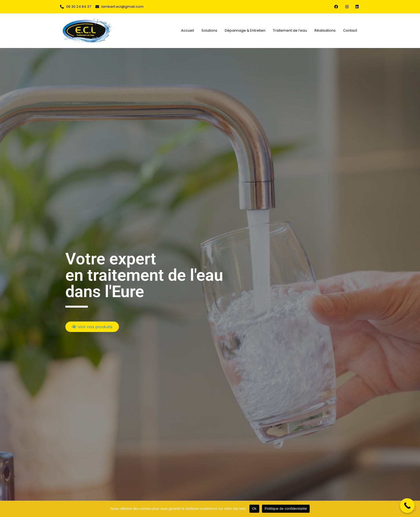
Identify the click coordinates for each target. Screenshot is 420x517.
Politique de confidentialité (286, 509)
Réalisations (325, 30)
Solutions (209, 30)
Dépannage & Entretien (245, 30)
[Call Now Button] (407, 506)
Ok (254, 509)
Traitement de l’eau (290, 30)
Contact (350, 30)
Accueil (187, 30)
